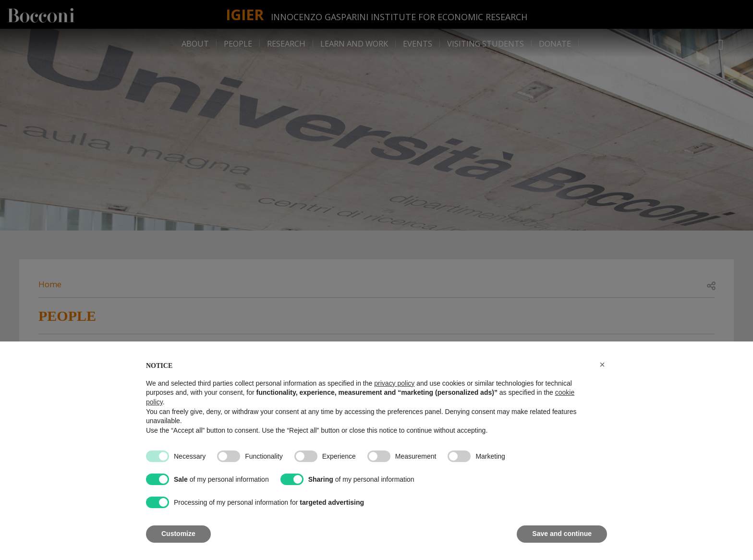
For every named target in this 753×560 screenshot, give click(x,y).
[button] (602, 365)
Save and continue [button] (562, 534)
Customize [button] (178, 534)
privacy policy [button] (394, 383)
